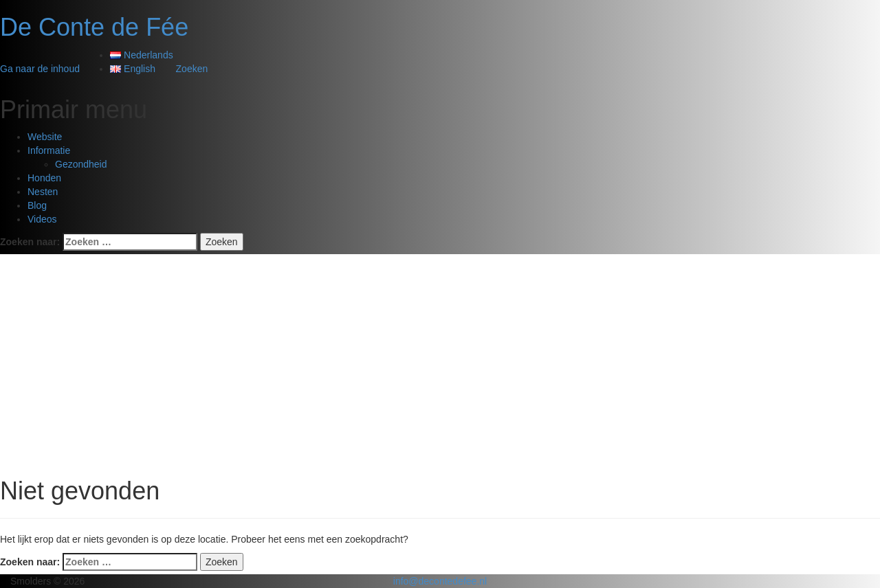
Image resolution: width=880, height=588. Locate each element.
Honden (44, 178)
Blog (37, 205)
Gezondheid (81, 164)
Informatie (49, 150)
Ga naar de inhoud (40, 69)
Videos (42, 219)
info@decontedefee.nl (440, 581)
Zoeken (192, 69)
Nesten (43, 192)
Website (45, 137)
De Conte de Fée (94, 27)
